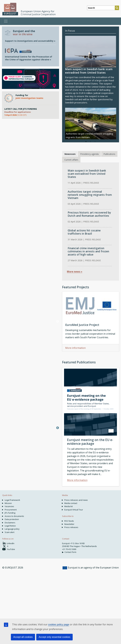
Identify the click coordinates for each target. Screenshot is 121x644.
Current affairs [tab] (71, 160)
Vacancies (9, 506)
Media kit (69, 506)
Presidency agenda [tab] (89, 154)
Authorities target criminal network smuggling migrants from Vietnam (90, 195)
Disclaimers (10, 523)
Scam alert (10, 532)
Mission (8, 503)
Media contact (71, 503)
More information (75, 348)
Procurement (11, 510)
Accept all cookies (23, 637)
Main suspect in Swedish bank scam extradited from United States (87, 174)
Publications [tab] (109, 154)
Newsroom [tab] (70, 154)
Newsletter (69, 524)
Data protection (12, 519)
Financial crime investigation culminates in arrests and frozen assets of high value (88, 251)
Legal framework (12, 500)
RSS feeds (69, 521)
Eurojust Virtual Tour (74, 510)
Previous (58, 322)
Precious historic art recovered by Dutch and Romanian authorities (89, 214)
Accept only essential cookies (54, 637)
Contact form (70, 552)
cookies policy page (59, 625)
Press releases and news (76, 500)
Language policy (12, 529)
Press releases (71, 527)
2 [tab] (90, 142)
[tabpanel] (91, 124)
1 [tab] (86, 142)
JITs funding (10, 513)
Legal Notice (10, 526)
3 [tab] (95, 142)
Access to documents (14, 516)
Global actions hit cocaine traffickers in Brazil (84, 232)
